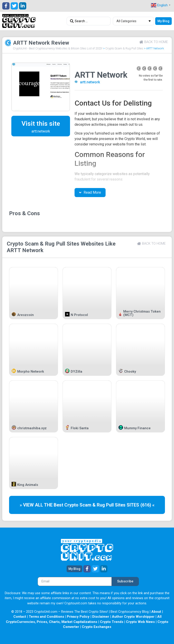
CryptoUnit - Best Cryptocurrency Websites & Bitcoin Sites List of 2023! (58, 48)
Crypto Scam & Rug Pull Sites (124, 48)
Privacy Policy (78, 617)
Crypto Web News (140, 622)
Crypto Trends (112, 622)
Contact (20, 617)
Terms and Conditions (46, 617)
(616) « (147, 505)
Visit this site (41, 124)
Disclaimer (101, 617)
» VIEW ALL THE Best (42, 505)
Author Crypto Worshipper (133, 617)
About (156, 612)
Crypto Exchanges (97, 627)
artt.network (90, 82)
